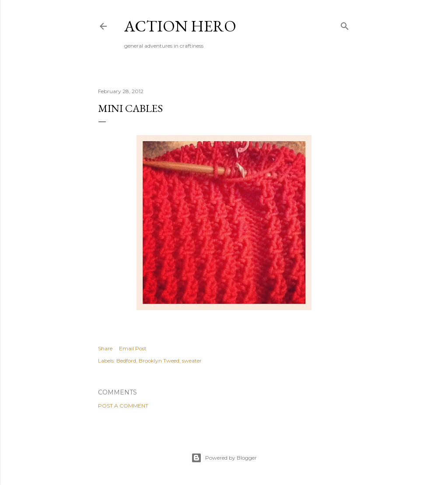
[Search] (345, 24)
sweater (192, 361)
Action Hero (180, 26)
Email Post (133, 348)
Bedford (126, 361)
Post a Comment (123, 406)
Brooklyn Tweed (159, 361)
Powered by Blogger (224, 458)
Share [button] (105, 348)
